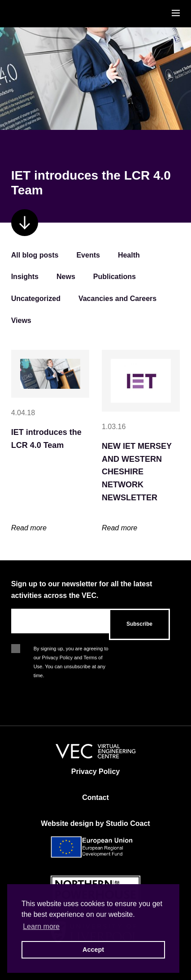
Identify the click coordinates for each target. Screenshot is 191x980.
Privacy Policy (96, 772)
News (66, 277)
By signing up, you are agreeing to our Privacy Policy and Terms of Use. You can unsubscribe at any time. (71, 649)
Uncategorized (36, 299)
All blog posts (35, 255)
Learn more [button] (41, 926)
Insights (25, 277)
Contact (95, 797)
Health (129, 255)
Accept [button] (93, 950)
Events (88, 255)
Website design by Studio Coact (95, 823)
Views (21, 320)
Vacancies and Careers (117, 299)
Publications (115, 277)
